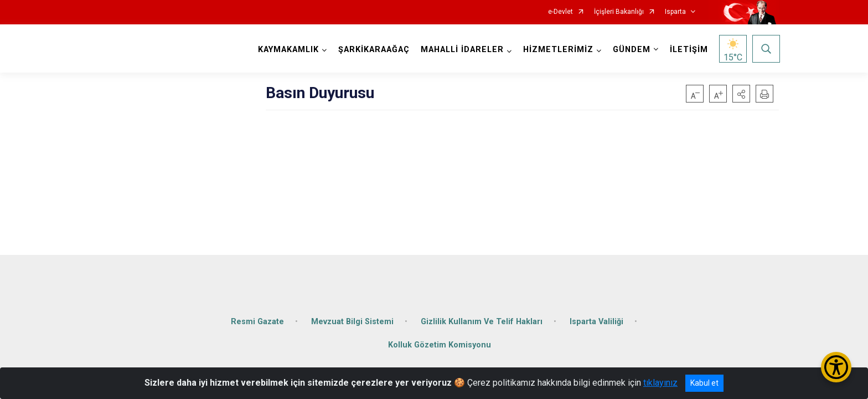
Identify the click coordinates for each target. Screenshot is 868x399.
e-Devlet (560, 12)
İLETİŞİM (688, 50)
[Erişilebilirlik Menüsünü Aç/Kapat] (836, 367)
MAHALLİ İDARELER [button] (461, 50)
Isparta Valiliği (596, 317)
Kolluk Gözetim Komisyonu (440, 341)
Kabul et (704, 383)
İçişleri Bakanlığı (619, 12)
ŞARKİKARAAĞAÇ (373, 50)
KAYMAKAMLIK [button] (287, 50)
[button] (741, 94)
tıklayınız (660, 383)
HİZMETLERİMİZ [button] (557, 50)
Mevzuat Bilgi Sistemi (352, 317)
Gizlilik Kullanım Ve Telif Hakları (482, 317)
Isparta (675, 12)
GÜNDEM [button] (631, 50)
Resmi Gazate (257, 317)
